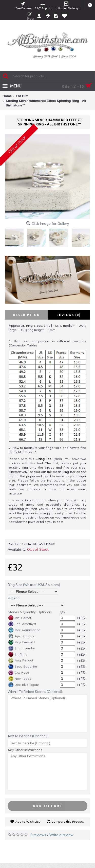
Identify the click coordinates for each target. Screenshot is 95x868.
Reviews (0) (69, 315)
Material (14, 598)
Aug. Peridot (21, 660)
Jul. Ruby (18, 654)
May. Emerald (22, 642)
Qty (62, 612)
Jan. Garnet (20, 618)
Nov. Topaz (20, 679)
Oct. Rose (19, 673)
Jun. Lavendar (22, 648)
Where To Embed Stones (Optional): (35, 692)
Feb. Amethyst (22, 624)
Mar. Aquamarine (24, 630)
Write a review (61, 835)
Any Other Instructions (25, 750)
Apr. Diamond (22, 636)
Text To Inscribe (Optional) (27, 736)
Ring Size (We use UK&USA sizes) (34, 585)
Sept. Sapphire (23, 667)
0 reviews (38, 835)
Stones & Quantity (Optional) (30, 612)
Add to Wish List (27, 821)
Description (26, 315)
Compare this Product (68, 821)
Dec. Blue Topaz (24, 685)
